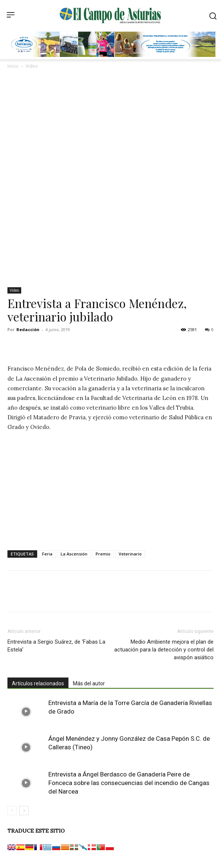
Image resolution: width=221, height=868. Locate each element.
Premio (103, 554)
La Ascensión (74, 554)
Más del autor (89, 683)
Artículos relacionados (38, 683)
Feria (47, 554)
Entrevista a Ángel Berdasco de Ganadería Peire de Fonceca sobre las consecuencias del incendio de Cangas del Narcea (129, 783)
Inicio (13, 66)
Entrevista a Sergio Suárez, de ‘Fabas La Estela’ (56, 646)
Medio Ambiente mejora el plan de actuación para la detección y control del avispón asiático (164, 650)
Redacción (28, 329)
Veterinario (130, 554)
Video (32, 66)
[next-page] (24, 811)
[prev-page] (12, 811)
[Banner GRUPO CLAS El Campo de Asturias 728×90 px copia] (112, 55)
